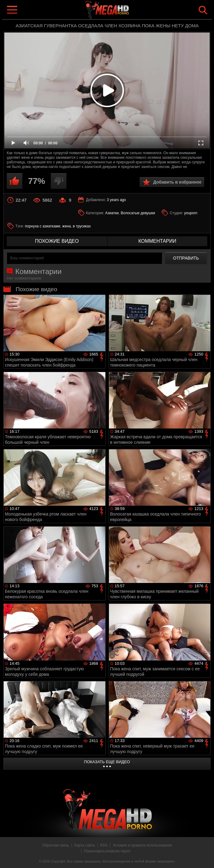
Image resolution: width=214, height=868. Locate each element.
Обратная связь (55, 845)
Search (203, 10)
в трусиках (82, 226)
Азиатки (112, 213)
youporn (191, 213)
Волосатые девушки (138, 213)
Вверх (205, 857)
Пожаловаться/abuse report (107, 851)
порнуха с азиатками (42, 226)
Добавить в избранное (177, 182)
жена (66, 226)
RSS (104, 845)
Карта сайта (85, 845)
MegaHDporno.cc (119, 10)
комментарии (157, 241)
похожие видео (57, 241)
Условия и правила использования (142, 845)
